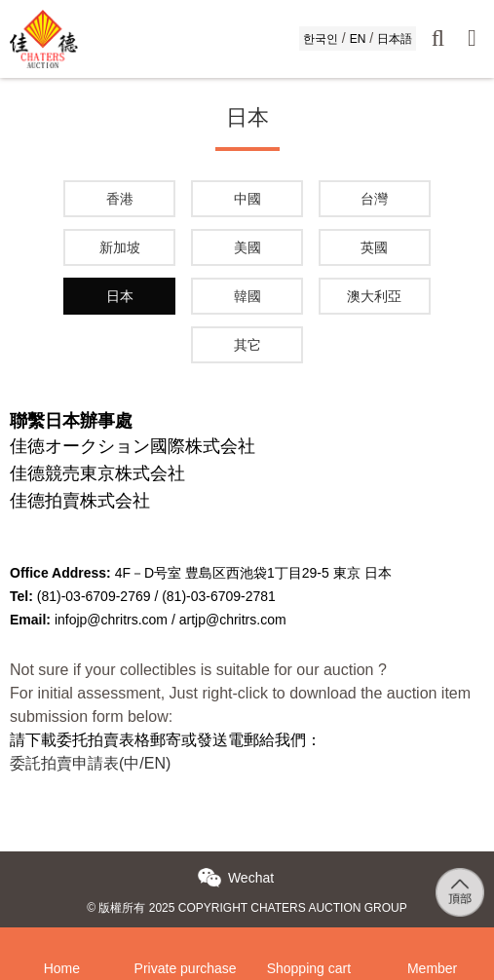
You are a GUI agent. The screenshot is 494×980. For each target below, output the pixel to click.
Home (62, 942)
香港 (120, 199)
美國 (247, 247)
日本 (120, 296)
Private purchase (186, 942)
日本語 (395, 39)
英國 (374, 247)
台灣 (374, 199)
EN (358, 39)
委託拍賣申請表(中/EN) (90, 763)
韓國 (247, 296)
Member (432, 942)
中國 (247, 199)
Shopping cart (309, 942)
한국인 (321, 39)
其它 (247, 345)
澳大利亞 (374, 296)
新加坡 (120, 247)
